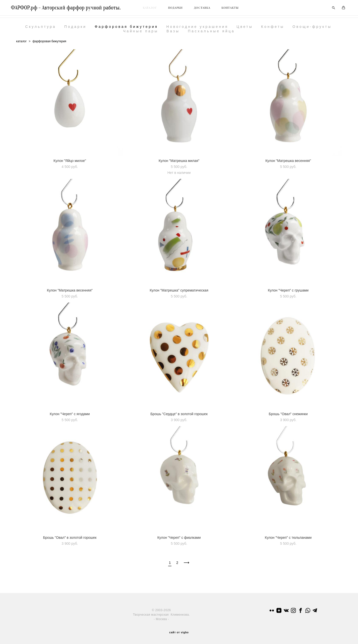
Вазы (173, 33)
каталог (21, 44)
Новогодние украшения (197, 29)
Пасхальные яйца (211, 33)
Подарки (75, 29)
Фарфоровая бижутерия (126, 29)
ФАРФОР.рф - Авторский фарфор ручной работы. (71, 9)
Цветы (245, 29)
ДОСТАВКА (207, 9)
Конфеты (273, 29)
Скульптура (41, 29)
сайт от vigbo (179, 632)
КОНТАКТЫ (235, 9)
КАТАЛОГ (155, 9)
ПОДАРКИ (181, 9)
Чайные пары (141, 33)
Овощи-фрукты (312, 29)
